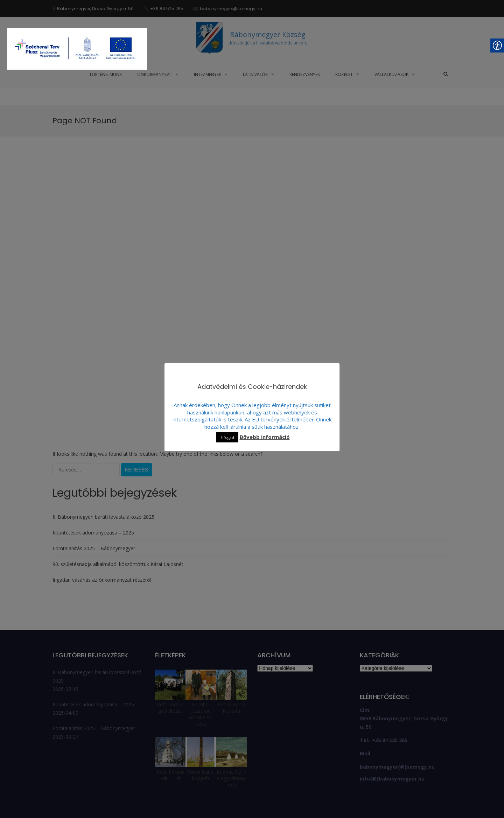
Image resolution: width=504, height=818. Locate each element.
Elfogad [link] (227, 437)
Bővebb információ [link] (265, 437)
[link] (77, 50)
